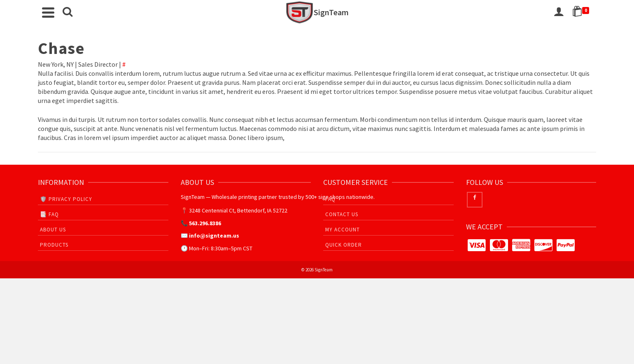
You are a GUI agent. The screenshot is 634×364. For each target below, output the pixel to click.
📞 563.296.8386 (201, 223)
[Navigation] (48, 12)
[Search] (68, 12)
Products (54, 245)
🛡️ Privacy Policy (66, 199)
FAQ (330, 199)
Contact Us (342, 214)
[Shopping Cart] (582, 12)
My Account (343, 230)
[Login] (559, 12)
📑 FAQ (49, 214)
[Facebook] (475, 200)
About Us (53, 230)
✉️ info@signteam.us (210, 236)
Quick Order (344, 245)
